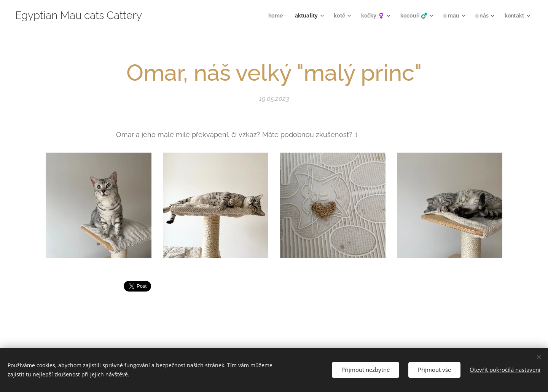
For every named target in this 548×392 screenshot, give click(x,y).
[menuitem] (268, 16)
